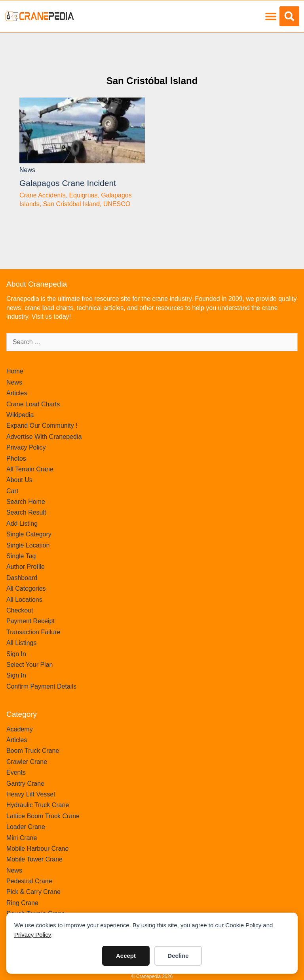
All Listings (21, 643)
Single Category (29, 534)
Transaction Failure (33, 632)
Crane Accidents (43, 195)
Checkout (20, 610)
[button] (271, 16)
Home (15, 371)
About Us (19, 480)
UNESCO (117, 204)
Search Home (26, 502)
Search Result (26, 512)
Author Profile (26, 567)
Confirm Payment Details (41, 686)
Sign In (16, 654)
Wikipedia (20, 415)
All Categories (26, 589)
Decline (178, 956)
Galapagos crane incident (68, 183)
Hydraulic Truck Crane (38, 805)
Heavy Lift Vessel (31, 794)
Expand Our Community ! (42, 426)
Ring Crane (22, 903)
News (27, 170)
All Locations (24, 600)
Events (16, 772)
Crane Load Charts (33, 404)
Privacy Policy (33, 935)
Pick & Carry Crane (33, 892)
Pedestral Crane (29, 881)
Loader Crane (26, 827)
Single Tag (21, 556)
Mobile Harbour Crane (37, 849)
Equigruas (83, 195)
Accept (126, 956)
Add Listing (22, 523)
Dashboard (22, 578)
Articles (17, 393)
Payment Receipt (30, 621)
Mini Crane (22, 838)
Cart (12, 491)
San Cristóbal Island (152, 81)
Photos (16, 458)
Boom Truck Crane (33, 751)
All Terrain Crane (30, 469)
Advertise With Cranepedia (44, 437)
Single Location (28, 545)
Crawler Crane (27, 762)
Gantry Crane (25, 784)
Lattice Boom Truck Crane (43, 816)
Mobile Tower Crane (34, 859)
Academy (20, 729)
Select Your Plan (29, 665)
